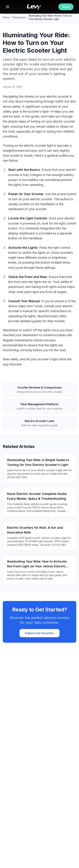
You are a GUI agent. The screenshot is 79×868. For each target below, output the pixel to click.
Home (6, 17)
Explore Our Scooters (39, 633)
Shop (66, 7)
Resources (19, 17)
